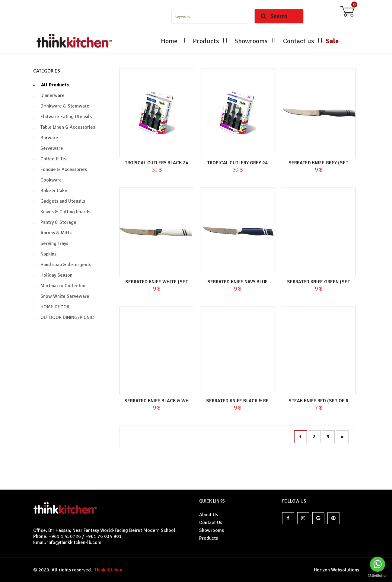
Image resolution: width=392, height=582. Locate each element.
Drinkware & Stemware (65, 106)
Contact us (299, 41)
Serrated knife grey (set (318, 163)
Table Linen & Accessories (68, 127)
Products (206, 41)
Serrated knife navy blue (237, 282)
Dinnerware (53, 95)
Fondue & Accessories (64, 169)
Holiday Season (56, 275)
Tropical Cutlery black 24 (156, 163)
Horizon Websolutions (336, 570)
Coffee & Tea (54, 159)
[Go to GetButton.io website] (378, 576)
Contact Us (211, 523)
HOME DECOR (55, 307)
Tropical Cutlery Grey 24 (237, 163)
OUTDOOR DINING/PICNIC (67, 317)
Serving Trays (54, 243)
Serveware (52, 148)
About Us (209, 515)
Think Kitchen (107, 570)
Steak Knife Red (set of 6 (318, 401)
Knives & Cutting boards (65, 212)
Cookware (51, 180)
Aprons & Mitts (56, 233)
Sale (332, 41)
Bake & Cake (54, 191)
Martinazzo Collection (64, 286)
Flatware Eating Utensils (66, 117)
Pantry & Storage (58, 222)
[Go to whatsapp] (378, 564)
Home (169, 41)
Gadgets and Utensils (63, 201)
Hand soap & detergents (66, 265)
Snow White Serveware (65, 296)
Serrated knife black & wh (156, 401)
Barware (49, 138)
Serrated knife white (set (157, 282)
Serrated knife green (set (319, 282)
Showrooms (251, 41)
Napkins (48, 254)
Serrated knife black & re (237, 401)
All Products (55, 85)
